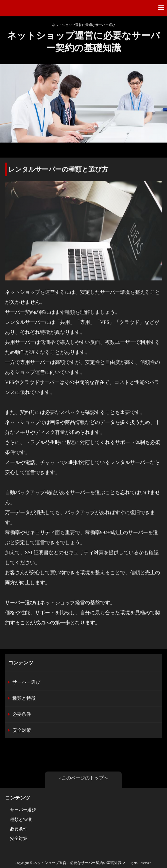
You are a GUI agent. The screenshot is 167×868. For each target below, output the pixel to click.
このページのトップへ (83, 778)
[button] (83, 8)
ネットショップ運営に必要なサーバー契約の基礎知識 (83, 42)
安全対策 (22, 730)
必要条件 (22, 714)
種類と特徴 (24, 698)
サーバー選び (26, 682)
